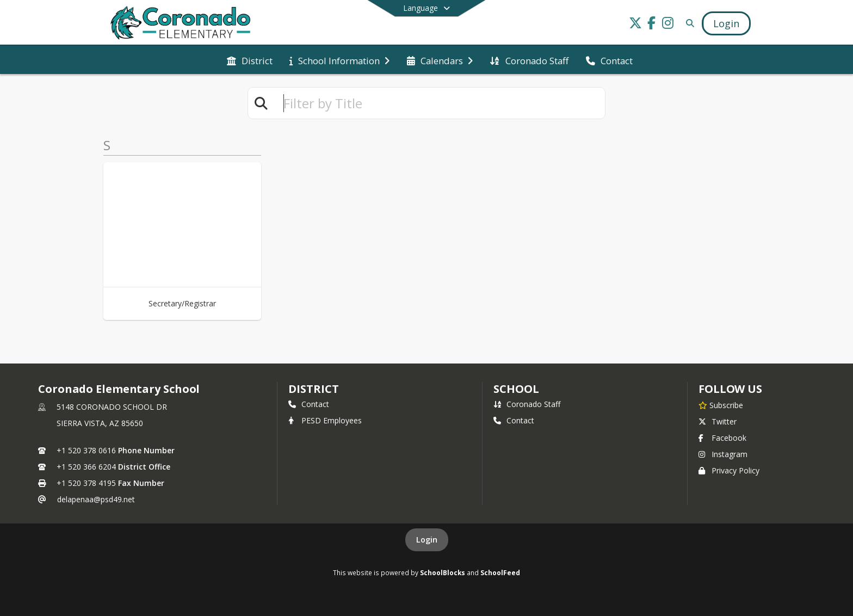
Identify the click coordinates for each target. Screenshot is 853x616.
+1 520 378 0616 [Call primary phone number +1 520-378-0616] (86, 450)
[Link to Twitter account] (635, 25)
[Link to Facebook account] (652, 25)
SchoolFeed (500, 572)
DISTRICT (313, 389)
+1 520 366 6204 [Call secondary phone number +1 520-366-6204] (86, 467)
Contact (309, 404)
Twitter (718, 421)
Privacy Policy (729, 470)
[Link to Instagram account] (668, 25)
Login (427, 540)
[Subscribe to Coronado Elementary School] (721, 405)
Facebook (722, 438)
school (516, 389)
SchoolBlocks (443, 572)
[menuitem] (250, 60)
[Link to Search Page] (688, 23)
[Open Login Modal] (726, 23)
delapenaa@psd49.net (96, 499)
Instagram (723, 454)
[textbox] (440, 103)
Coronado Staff (527, 404)
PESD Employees (325, 420)
